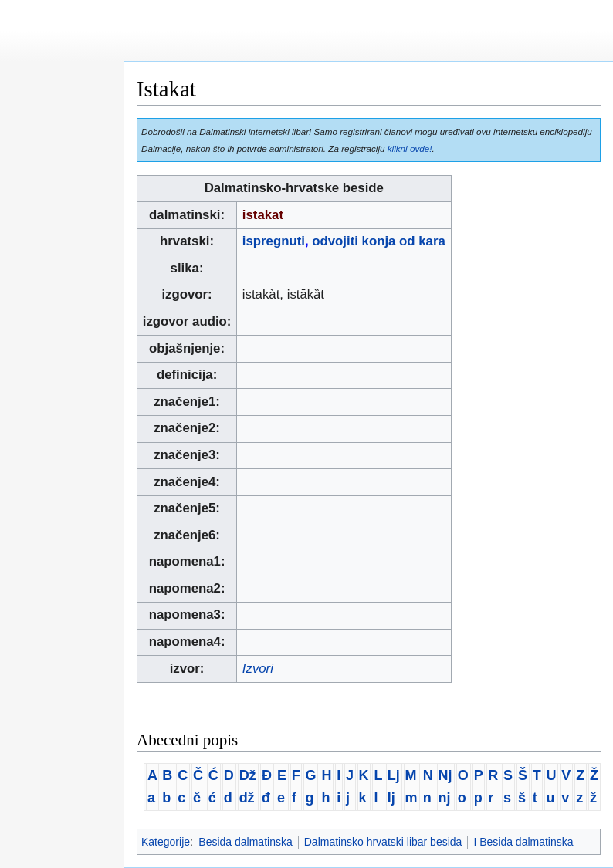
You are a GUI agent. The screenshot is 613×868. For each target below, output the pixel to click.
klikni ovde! (410, 149)
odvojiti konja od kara (379, 241)
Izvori (258, 669)
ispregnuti (274, 241)
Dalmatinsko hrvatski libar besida (383, 842)
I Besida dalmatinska (523, 842)
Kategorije (166, 842)
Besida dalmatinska (245, 842)
